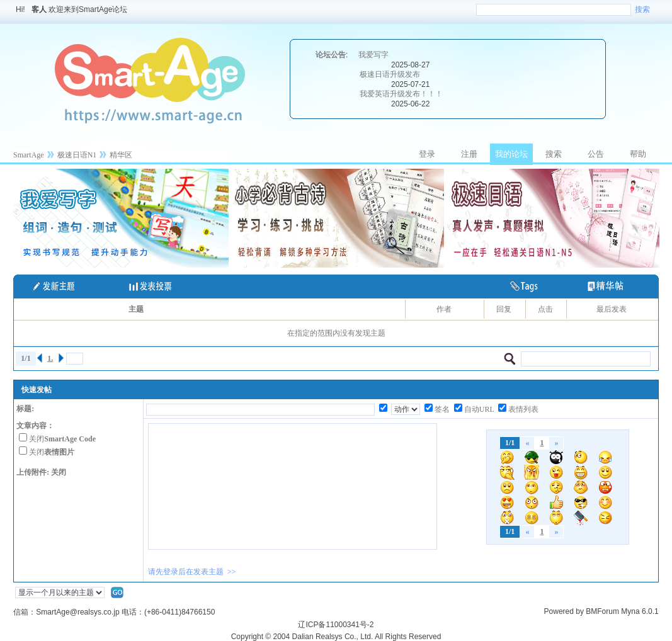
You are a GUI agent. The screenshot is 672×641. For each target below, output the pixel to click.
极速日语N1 (77, 155)
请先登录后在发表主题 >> (192, 572)
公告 (596, 154)
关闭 (62, 439)
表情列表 (523, 409)
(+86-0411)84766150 (179, 612)
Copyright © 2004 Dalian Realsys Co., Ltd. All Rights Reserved (336, 637)
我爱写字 (373, 55)
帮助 (638, 154)
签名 (442, 409)
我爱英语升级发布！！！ (401, 94)
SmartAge (29, 155)
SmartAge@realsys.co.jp (77, 612)
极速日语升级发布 (390, 74)
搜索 (642, 9)
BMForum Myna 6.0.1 (622, 611)
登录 (427, 154)
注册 (469, 154)
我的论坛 (511, 154)
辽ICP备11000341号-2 (336, 625)
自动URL (479, 409)
